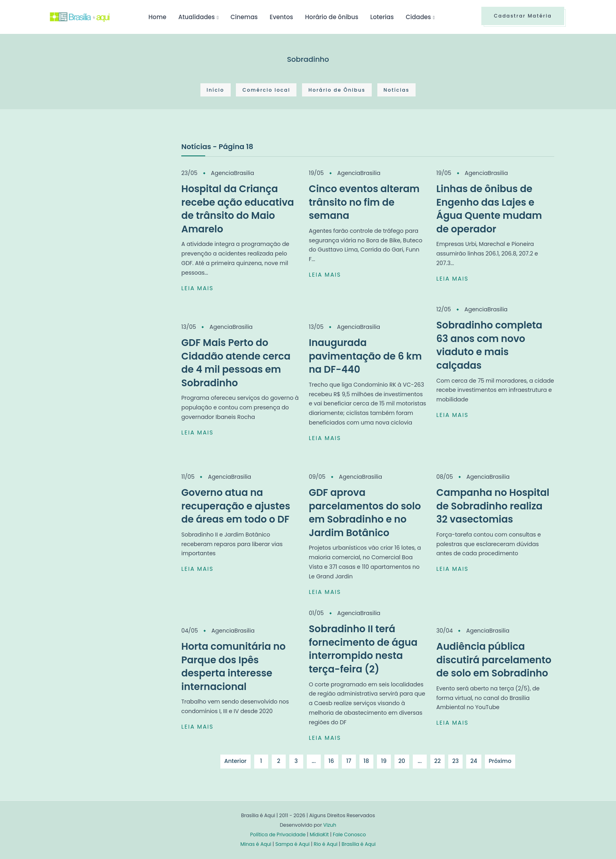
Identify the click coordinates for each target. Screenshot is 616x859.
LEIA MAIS (197, 288)
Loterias (382, 17)
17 (349, 761)
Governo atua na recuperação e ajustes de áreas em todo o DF (236, 506)
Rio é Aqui (326, 844)
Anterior (235, 761)
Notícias (397, 90)
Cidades (418, 17)
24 (474, 761)
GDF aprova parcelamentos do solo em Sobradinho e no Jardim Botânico (365, 513)
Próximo (500, 761)
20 (402, 761)
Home (157, 17)
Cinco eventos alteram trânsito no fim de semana (364, 202)
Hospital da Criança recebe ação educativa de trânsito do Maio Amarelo (238, 209)
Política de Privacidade (278, 834)
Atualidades (196, 17)
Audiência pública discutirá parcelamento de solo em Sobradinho (494, 660)
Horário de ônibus (332, 17)
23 (455, 761)
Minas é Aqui (256, 844)
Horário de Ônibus (337, 90)
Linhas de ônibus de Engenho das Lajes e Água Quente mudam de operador (489, 209)
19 (384, 761)
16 (331, 761)
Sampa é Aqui (292, 844)
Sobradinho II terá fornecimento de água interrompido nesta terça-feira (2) (363, 649)
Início (216, 90)
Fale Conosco (349, 834)
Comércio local (266, 90)
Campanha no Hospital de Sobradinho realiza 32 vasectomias (493, 506)
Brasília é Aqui (359, 844)
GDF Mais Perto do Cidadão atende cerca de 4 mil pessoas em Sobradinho (236, 363)
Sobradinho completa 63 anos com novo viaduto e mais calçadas (489, 345)
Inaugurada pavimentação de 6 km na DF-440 (365, 356)
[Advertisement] (110, 200)
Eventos (282, 17)
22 (437, 761)
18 (366, 761)
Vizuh (330, 825)
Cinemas (244, 17)
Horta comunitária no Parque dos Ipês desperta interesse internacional (233, 666)
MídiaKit (319, 834)
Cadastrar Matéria (523, 16)
